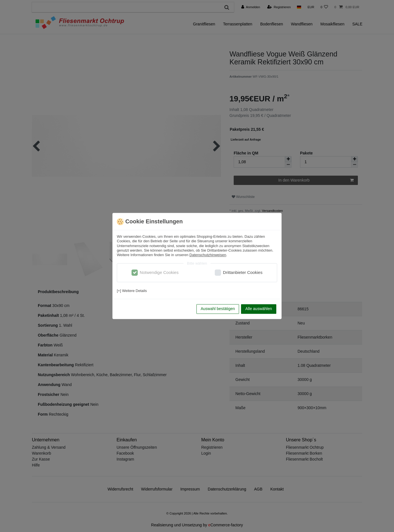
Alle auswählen (259, 309)
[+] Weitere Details (132, 291)
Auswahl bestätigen (218, 309)
